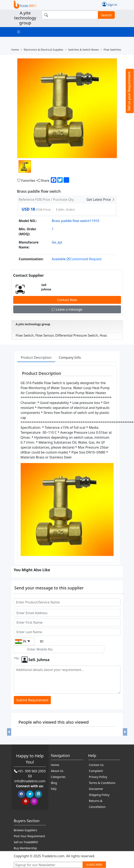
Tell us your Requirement (129, 91)
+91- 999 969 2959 (31, 771)
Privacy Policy (98, 777)
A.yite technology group (33, 324)
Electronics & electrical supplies (43, 50)
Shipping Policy (99, 795)
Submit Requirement (32, 700)
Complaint (96, 771)
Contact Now (67, 300)
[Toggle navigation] (19, 32)
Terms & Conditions (102, 783)
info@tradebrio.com (30, 781)
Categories (58, 777)
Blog (54, 783)
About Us (57, 771)
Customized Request (84, 259)
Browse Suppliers (25, 830)
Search (105, 15)
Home (15, 50)
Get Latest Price (101, 199)
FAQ (54, 789)
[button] (9, 732)
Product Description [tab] (36, 357)
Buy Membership (25, 848)
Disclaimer (96, 789)
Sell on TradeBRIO (26, 842)
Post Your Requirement (30, 836)
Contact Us (96, 765)
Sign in (110, 4)
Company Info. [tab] (70, 357)
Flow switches (112, 50)
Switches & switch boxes (84, 50)
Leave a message (67, 309)
